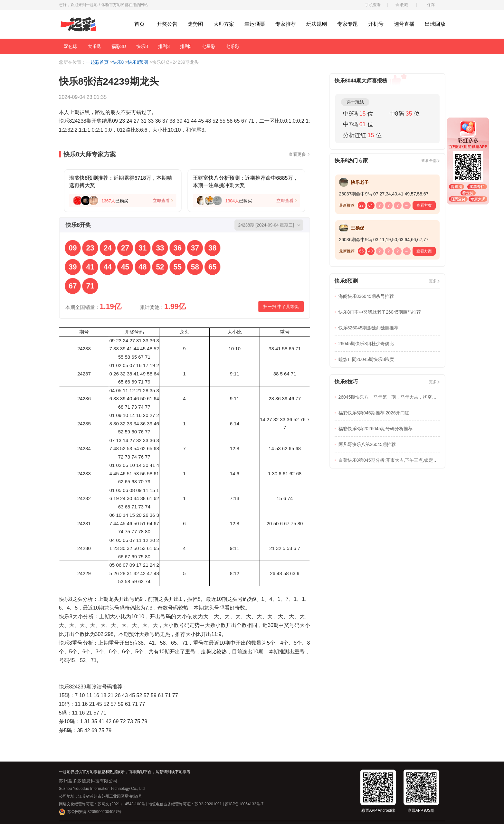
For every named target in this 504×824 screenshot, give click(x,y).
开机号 (376, 24)
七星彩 (209, 46)
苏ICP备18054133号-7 (244, 804)
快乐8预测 (138, 62)
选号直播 (404, 24)
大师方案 (224, 24)
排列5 (186, 46)
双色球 (71, 46)
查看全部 (429, 161)
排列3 (164, 46)
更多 (433, 281)
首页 (139, 24)
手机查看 (373, 5)
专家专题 (347, 24)
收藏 (404, 5)
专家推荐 (286, 24)
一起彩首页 (97, 62)
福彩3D (119, 46)
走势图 (195, 24)
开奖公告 (167, 24)
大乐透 (94, 46)
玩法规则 (317, 24)
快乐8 (142, 46)
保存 (431, 5)
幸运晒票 (255, 24)
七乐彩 (233, 46)
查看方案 (424, 205)
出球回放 (435, 24)
